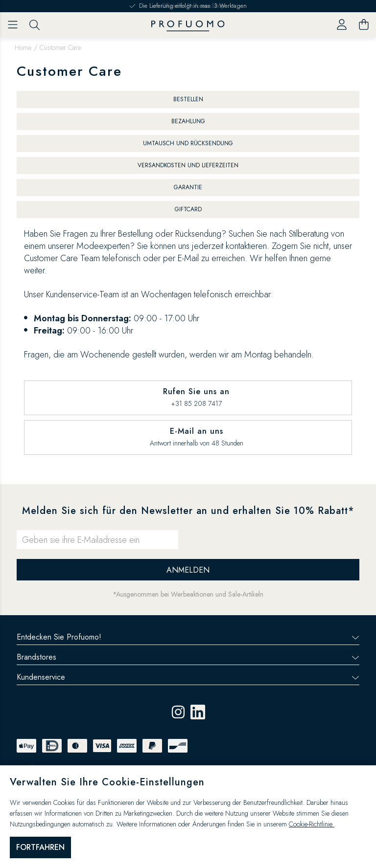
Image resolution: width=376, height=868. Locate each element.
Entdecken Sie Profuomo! (188, 637)
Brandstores (188, 657)
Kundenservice (188, 677)
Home (23, 47)
